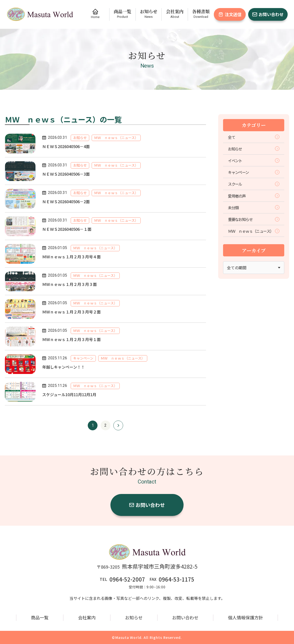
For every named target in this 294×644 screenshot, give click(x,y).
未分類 (254, 208)
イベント (254, 161)
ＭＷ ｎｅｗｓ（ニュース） (254, 231)
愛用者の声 (254, 196)
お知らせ (254, 149)
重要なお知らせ (254, 219)
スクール (254, 184)
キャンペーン (254, 172)
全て (254, 137)
